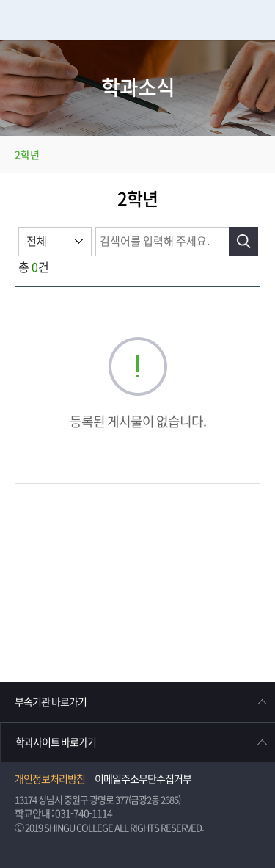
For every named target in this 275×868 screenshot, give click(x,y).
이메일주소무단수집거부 (143, 779)
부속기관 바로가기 (51, 702)
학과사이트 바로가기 (56, 742)
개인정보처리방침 (50, 779)
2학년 (27, 155)
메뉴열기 (255, 20)
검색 (243, 242)
